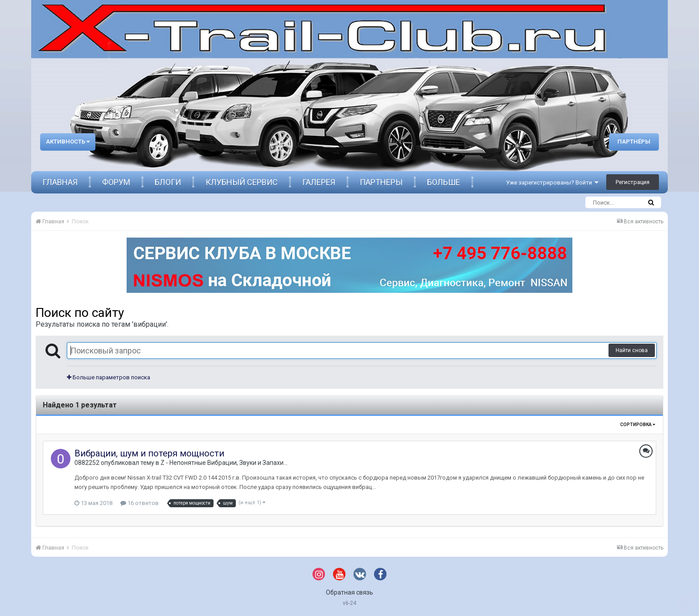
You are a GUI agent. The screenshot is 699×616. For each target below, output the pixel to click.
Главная (60, 182)
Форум (116, 182)
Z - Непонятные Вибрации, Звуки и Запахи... (224, 463)
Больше (444, 182)
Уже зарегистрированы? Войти (552, 183)
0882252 (87, 463)
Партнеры (381, 182)
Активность (68, 142)
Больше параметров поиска (109, 377)
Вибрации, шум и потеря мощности (149, 453)
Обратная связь (349, 592)
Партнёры (634, 142)
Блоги (168, 182)
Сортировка (638, 425)
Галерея (319, 182)
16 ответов (140, 503)
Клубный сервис (242, 182)
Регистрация (633, 182)
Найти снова (632, 350)
